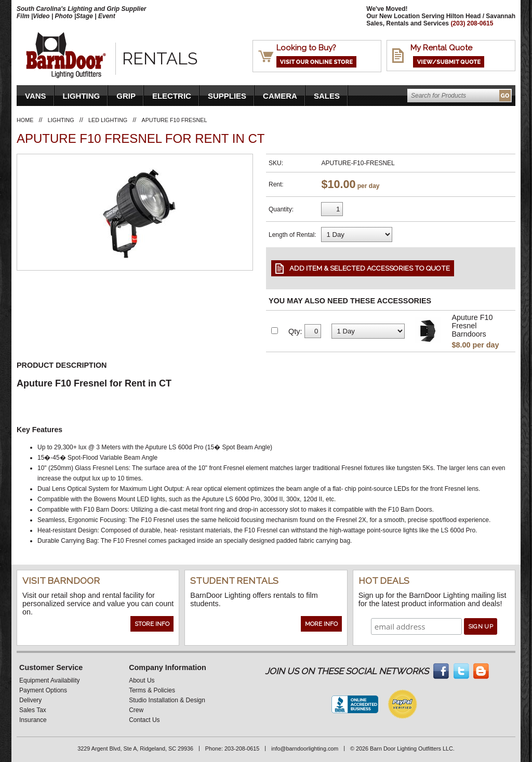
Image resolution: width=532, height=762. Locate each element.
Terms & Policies (152, 690)
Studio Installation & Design (167, 700)
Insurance (33, 720)
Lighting (82, 96)
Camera (280, 96)
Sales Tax (33, 710)
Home (25, 120)
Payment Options (43, 690)
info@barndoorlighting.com (305, 748)
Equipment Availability (50, 680)
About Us (142, 680)
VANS (36, 96)
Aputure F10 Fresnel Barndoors (472, 326)
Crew (136, 710)
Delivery (30, 700)
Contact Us (144, 720)
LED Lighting (108, 120)
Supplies (227, 96)
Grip (126, 96)
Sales (327, 96)
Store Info (152, 624)
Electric (172, 96)
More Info (321, 624)
